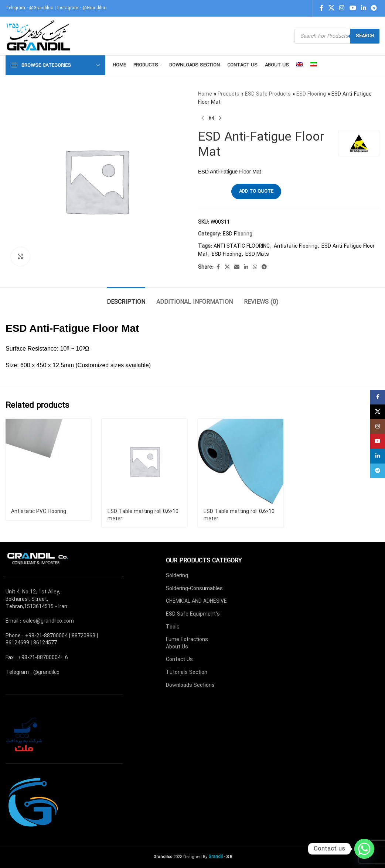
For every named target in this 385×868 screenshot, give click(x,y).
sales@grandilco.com (48, 621)
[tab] (126, 298)
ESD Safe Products (268, 94)
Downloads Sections (190, 685)
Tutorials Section (187, 672)
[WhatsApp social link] (255, 267)
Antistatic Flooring (296, 246)
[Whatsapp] (364, 849)
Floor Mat (116, 328)
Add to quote (256, 191)
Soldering (177, 576)
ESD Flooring (311, 94)
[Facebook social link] (321, 8)
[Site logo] (39, 36)
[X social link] (331, 8)
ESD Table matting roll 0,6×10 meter (143, 515)
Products (229, 94)
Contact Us (179, 659)
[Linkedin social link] (363, 8)
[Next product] (220, 118)
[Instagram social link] (342, 8)
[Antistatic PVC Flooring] (48, 461)
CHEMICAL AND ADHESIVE (196, 601)
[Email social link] (237, 267)
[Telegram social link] (374, 8)
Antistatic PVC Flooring (39, 512)
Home (205, 94)
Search (365, 36)
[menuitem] (300, 65)
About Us (177, 647)
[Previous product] (202, 118)
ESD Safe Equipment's (193, 614)
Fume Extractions (187, 640)
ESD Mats (257, 254)
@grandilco (46, 672)
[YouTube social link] (353, 8)
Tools (173, 627)
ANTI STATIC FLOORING (242, 246)
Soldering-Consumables (194, 589)
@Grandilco (41, 8)
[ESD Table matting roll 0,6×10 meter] (145, 461)
